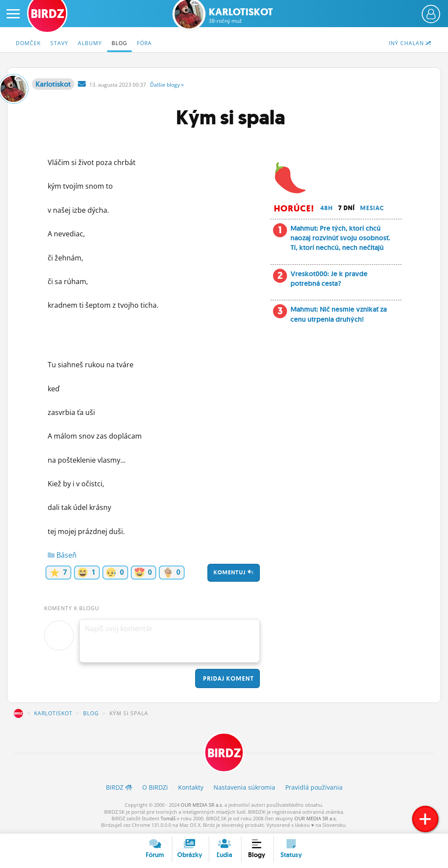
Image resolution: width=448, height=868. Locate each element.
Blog (119, 43)
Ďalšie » (167, 85)
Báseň (62, 555)
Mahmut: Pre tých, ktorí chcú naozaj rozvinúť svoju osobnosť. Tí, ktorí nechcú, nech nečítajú (340, 238)
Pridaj (227, 678)
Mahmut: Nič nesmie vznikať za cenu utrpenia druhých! (339, 314)
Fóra (144, 43)
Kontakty (191, 787)
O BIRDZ (155, 787)
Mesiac (372, 208)
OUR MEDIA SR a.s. (202, 805)
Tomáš (168, 818)
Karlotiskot (241, 16)
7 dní (346, 208)
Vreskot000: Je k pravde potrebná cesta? (329, 279)
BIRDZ (18, 713)
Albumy (90, 43)
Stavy (59, 43)
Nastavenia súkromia (244, 787)
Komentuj (234, 572)
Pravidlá (314, 787)
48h (327, 208)
